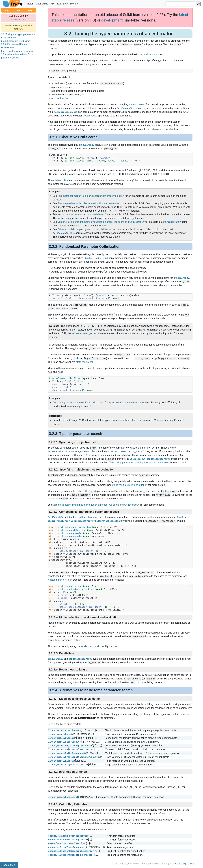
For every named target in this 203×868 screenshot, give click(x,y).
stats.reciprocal (84, 362)
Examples (62, 4)
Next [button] (30, 10)
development (112, 20)
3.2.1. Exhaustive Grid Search (16, 41)
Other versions (19, 20)
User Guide (42, 4)
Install (30, 4)
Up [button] (19, 10)
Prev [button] (7, 10)
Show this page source (183, 864)
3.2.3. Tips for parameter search (17, 51)
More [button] (73, 4)
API (53, 4)
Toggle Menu (9, 865)
